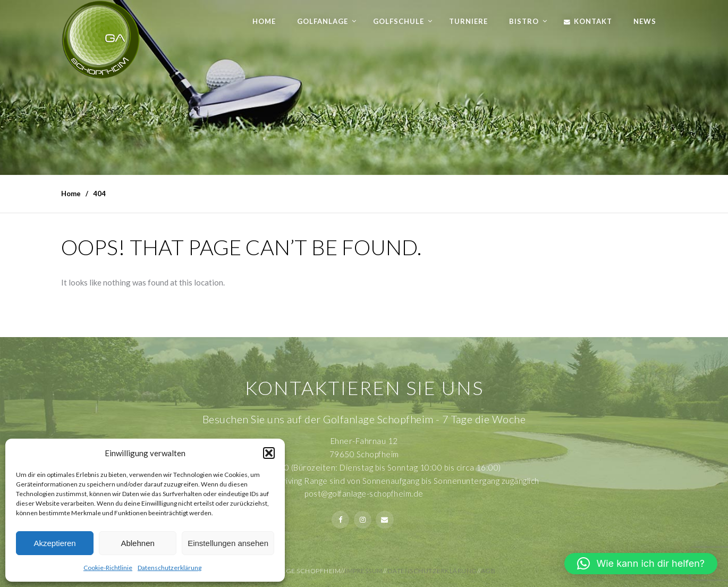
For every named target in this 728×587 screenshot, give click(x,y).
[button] (269, 453)
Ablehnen (137, 543)
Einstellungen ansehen (228, 543)
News (645, 21)
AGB (488, 571)
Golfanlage (323, 21)
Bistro (524, 21)
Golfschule (399, 21)
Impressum (364, 571)
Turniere (468, 21)
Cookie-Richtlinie (108, 568)
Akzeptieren (54, 543)
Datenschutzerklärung (170, 568)
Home (264, 21)
